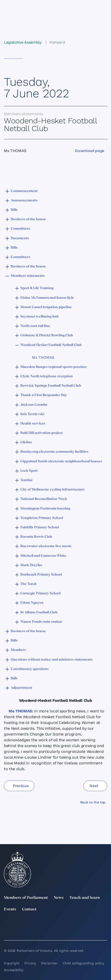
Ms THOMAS (43, 357)
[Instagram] (72, 924)
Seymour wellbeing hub (39, 317)
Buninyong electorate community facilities (54, 452)
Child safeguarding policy (83, 963)
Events (10, 909)
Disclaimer (49, 963)
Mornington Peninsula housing (45, 509)
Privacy (30, 963)
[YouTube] (7, 931)
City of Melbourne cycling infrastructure (52, 490)
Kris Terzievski (32, 414)
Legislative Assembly (23, 42)
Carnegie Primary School (40, 593)
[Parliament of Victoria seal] (17, 870)
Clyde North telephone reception (47, 376)
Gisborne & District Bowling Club (47, 335)
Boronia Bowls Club (36, 537)
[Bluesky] (39, 931)
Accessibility (14, 970)
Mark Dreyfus (31, 565)
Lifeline (26, 442)
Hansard (57, 42)
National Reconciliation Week (44, 499)
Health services (33, 424)
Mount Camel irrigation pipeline (46, 307)
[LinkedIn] (39, 924)
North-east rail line (35, 326)
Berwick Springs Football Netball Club (51, 386)
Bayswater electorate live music (46, 546)
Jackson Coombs (34, 405)
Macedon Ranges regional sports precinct (53, 367)
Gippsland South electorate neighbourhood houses (61, 461)
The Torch (28, 584)
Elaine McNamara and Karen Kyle (47, 298)
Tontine (26, 480)
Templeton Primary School (42, 518)
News (59, 898)
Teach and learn (85, 898)
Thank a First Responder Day (44, 395)
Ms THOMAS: (21, 711)
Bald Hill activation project (41, 433)
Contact (29, 909)
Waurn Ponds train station (41, 622)
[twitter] (7, 924)
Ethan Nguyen (32, 603)
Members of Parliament (26, 898)
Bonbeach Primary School (41, 575)
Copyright (12, 963)
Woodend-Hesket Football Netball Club (51, 345)
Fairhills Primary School (40, 527)
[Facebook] (104, 924)
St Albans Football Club (39, 612)
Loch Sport (29, 471)
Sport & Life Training (37, 288)
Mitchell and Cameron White (43, 556)
